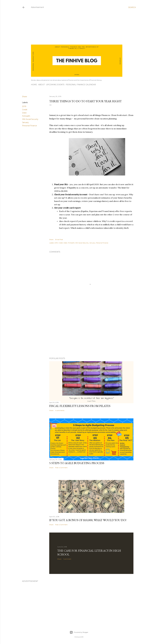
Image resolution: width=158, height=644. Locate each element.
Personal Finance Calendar (81, 85)
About (41, 85)
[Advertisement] (77, 27)
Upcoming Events (55, 85)
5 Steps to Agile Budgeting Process (77, 463)
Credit (25, 110)
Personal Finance (30, 126)
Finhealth (26, 116)
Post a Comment (61, 468)
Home (34, 85)
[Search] (132, 7)
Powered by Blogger (79, 632)
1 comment (67, 559)
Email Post (59, 239)
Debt (24, 113)
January (25, 122)
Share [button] (25, 97)
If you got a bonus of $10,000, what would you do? (88, 520)
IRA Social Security (30, 119)
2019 (24, 106)
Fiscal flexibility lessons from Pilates (80, 406)
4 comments (60, 410)
